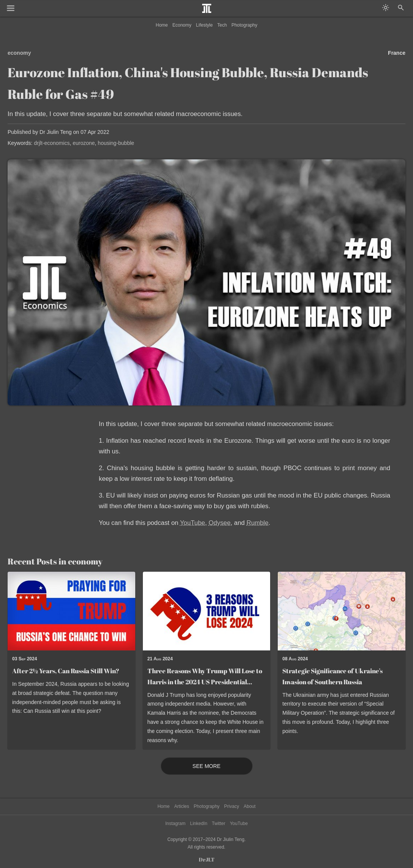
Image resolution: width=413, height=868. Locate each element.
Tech (222, 25)
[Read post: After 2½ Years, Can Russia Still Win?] (71, 611)
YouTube (193, 523)
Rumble (258, 523)
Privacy (232, 806)
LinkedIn (199, 823)
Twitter (219, 823)
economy (19, 53)
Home (162, 25)
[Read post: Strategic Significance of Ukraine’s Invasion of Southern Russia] (342, 611)
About (249, 806)
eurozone (84, 143)
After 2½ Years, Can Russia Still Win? (66, 671)
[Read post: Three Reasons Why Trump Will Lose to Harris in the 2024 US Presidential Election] (207, 611)
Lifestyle (204, 25)
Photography (244, 25)
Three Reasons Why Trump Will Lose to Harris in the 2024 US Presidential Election (205, 682)
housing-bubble (116, 143)
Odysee (220, 523)
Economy (182, 25)
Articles (181, 806)
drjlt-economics (52, 143)
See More (207, 766)
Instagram (175, 823)
